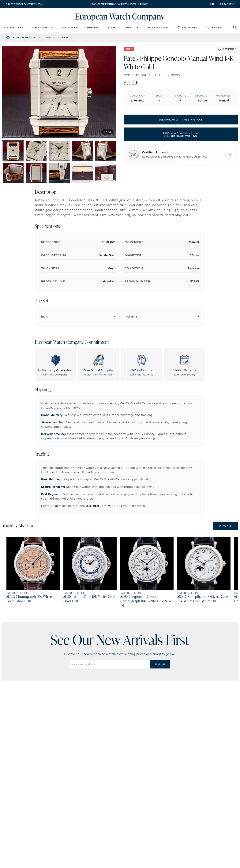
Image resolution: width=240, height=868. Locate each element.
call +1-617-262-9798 (222, 4)
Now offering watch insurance (120, 4)
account (215, 28)
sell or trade (157, 28)
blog (111, 28)
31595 (65, 38)
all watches (13, 28)
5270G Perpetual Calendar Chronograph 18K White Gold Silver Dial (147, 603)
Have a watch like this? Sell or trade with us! (181, 135)
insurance (70, 28)
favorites (187, 28)
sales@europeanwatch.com (24, 4)
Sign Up (160, 666)
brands (93, 28)
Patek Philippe (26, 38)
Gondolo (49, 38)
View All (225, 528)
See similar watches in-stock (181, 120)
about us (131, 28)
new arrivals (43, 28)
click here (93, 508)
